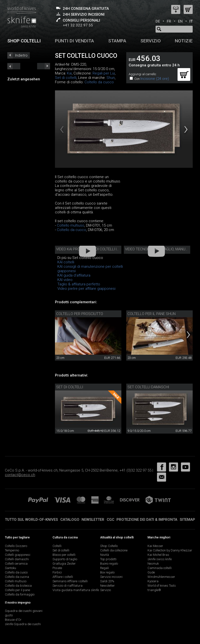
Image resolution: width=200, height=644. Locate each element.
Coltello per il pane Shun (152, 314)
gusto (9, 615)
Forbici (57, 572)
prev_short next (44, 66)
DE (158, 21)
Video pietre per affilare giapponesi (86, 289)
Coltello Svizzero (16, 546)
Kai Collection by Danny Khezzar (170, 550)
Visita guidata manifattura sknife (76, 590)
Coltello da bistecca (18, 586)
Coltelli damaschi (17, 559)
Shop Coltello (109, 546)
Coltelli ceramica (16, 564)
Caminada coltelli (160, 568)
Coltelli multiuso (16, 581)
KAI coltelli (66, 262)
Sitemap (187, 520)
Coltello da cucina (17, 577)
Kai (69, 73)
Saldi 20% (107, 581)
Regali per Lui (104, 73)
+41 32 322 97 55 (78, 25)
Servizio (151, 41)
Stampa (117, 41)
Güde (151, 572)
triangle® (154, 590)
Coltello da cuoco (99, 82)
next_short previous (14, 66)
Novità (105, 555)
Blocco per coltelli (64, 555)
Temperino (12, 550)
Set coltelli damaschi (148, 387)
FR (169, 21)
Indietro (21, 55)
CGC (111, 520)
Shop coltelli (24, 41)
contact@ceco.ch (20, 475)
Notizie (184, 41)
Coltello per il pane (17, 590)
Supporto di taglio (65, 559)
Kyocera (153, 581)
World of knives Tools (162, 586)
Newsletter (93, 520)
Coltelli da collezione (114, 550)
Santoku (11, 568)
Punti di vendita (74, 41)
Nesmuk (153, 564)
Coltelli (57, 546)
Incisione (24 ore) (155, 79)
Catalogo (70, 520)
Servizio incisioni (111, 577)
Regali (105, 568)
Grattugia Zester (64, 564)
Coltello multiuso (71, 225)
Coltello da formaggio (20, 594)
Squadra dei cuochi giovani (24, 611)
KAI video (65, 280)
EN (180, 21)
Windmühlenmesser (161, 577)
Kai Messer (155, 546)
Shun (111, 78)
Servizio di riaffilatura (68, 586)
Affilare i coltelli (63, 577)
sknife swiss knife (160, 559)
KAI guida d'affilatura (74, 275)
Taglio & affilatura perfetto (79, 284)
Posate (57, 568)
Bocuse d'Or (13, 620)
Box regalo (107, 572)
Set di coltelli (66, 78)
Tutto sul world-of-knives (31, 520)
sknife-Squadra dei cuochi (23, 624)
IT (191, 21)
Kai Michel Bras (158, 555)
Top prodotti (108, 559)
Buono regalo (109, 564)
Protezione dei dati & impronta (147, 520)
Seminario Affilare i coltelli (70, 581)
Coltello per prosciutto (80, 314)
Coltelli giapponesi (18, 555)
